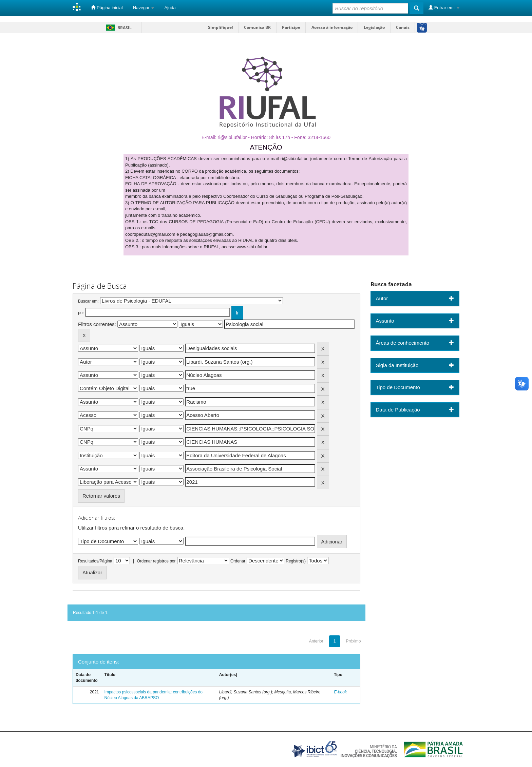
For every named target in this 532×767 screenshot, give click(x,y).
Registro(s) (296, 561)
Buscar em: (88, 301)
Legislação (374, 27)
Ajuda (170, 8)
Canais (403, 27)
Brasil (118, 28)
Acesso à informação (332, 27)
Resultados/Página (95, 561)
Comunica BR (257, 27)
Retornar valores (101, 496)
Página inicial (107, 7)
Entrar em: (444, 7)
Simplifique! (220, 27)
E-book (340, 692)
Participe (291, 27)
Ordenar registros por (156, 561)
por (81, 313)
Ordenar (238, 561)
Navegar (144, 8)
